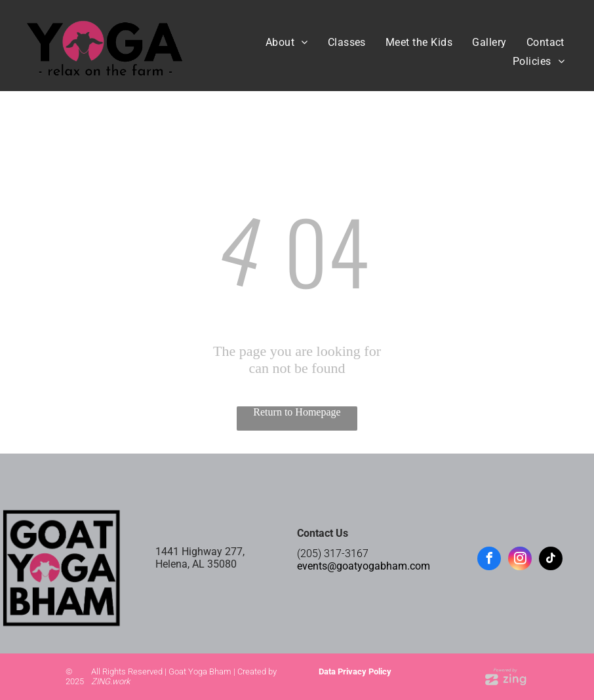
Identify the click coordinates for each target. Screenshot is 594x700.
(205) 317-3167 (333, 554)
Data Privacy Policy (355, 671)
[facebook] (489, 560)
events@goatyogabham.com (364, 566)
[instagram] (520, 560)
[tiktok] (551, 560)
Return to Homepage (297, 412)
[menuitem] (287, 42)
